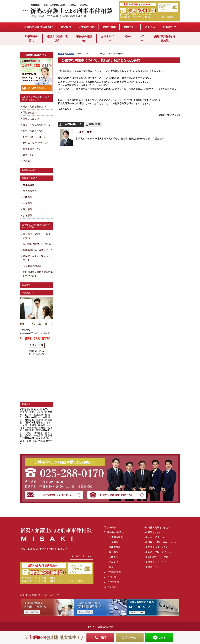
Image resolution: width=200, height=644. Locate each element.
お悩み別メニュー (109, 38)
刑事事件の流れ (31, 38)
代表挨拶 (26, 285)
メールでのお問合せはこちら (164, 7)
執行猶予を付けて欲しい (36, 143)
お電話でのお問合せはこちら (117, 495)
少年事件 (28, 215)
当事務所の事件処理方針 (38, 27)
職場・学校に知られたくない (38, 125)
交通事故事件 (30, 191)
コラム (142, 38)
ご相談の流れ (87, 27)
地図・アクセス (84, 556)
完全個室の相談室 (32, 266)
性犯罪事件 (29, 185)
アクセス (150, 27)
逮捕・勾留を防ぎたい (34, 106)
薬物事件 (28, 197)
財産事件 (28, 203)
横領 (111, 567)
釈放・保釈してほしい (34, 137)
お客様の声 (169, 27)
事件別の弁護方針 (84, 38)
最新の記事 (94, 124)
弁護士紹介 (130, 27)
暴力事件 (28, 209)
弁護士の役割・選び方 (57, 38)
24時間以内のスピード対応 (37, 244)
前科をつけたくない (33, 131)
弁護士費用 (109, 27)
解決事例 (66, 27)
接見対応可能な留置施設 (165, 38)
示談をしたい (30, 112)
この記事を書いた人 (72, 124)
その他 (26, 161)
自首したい (29, 155)
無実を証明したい (32, 149)
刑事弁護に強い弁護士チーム (38, 250)
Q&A (128, 36)
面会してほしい (31, 119)
